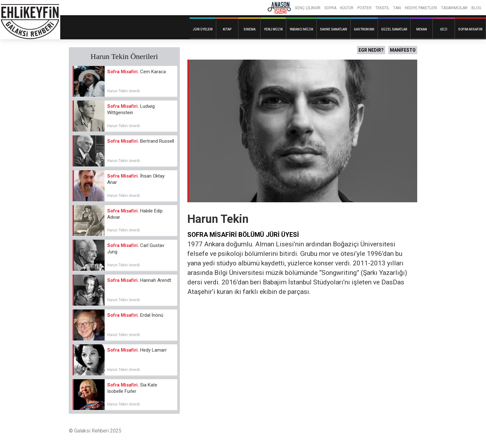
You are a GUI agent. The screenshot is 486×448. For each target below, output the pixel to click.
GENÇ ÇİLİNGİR (308, 8)
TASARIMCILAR (454, 8)
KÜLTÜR (347, 8)
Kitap (227, 29)
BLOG (476, 8)
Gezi (444, 29)
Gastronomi (364, 29)
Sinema (249, 29)
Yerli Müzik (273, 29)
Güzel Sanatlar (394, 29)
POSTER (364, 8)
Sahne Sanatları (334, 29)
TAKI (397, 8)
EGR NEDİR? (371, 50)
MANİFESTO (403, 50)
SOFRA (330, 8)
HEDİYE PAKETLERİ (421, 8)
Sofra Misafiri (470, 29)
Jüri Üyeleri (203, 29)
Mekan (422, 29)
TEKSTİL (382, 8)
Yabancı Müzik (301, 29)
